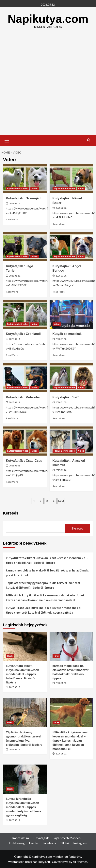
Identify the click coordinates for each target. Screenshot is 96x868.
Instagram (80, 843)
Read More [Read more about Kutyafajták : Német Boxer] (59, 224)
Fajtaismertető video (67, 838)
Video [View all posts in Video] (35, 189)
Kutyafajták (41, 838)
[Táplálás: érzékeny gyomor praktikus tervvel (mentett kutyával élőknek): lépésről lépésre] (25, 713)
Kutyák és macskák (67, 334)
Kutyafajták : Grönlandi (23, 334)
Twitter (34, 843)
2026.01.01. (15, 466)
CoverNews (60, 862)
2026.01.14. (15, 339)
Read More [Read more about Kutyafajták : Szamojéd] (12, 219)
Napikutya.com (48, 19)
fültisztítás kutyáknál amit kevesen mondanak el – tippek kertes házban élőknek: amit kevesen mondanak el (45, 598)
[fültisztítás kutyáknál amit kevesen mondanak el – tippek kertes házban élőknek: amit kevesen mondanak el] (71, 713)
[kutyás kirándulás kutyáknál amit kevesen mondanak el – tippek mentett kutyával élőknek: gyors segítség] (25, 779)
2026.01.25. (15, 276)
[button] (7, 140)
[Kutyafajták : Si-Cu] (71, 378)
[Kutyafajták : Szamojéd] (25, 179)
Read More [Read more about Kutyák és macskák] (59, 355)
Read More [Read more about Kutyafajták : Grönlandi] (12, 355)
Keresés (11, 513)
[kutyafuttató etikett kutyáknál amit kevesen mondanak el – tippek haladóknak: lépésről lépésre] (25, 646)
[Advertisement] (48, 85)
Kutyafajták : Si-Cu (67, 397)
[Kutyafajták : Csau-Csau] (25, 441)
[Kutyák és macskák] (71, 314)
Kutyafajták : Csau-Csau (24, 461)
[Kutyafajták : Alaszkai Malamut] (71, 441)
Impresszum (21, 838)
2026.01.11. (15, 402)
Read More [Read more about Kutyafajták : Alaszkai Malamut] (59, 486)
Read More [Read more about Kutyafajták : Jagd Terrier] (12, 292)
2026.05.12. (15, 687)
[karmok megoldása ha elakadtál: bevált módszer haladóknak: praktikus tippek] (71, 646)
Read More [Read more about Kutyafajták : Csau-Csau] (12, 482)
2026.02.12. (61, 208)
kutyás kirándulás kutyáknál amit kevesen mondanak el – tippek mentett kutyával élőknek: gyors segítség (45, 610)
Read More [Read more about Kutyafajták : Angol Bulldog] (59, 292)
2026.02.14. (15, 204)
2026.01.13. (61, 339)
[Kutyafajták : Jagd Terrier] (25, 247)
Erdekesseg (17, 843)
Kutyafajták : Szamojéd (23, 198)
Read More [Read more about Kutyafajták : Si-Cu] (59, 418)
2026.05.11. (61, 754)
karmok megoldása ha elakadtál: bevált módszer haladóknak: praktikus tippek (47, 573)
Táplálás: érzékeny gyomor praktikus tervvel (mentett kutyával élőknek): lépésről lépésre (43, 585)
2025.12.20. (61, 470)
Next (61, 501)
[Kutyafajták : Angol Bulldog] (71, 247)
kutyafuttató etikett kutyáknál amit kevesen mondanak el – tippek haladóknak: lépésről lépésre (47, 560)
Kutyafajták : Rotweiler (23, 397)
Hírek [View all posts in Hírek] (10, 656)
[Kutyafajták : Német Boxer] (71, 179)
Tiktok (65, 843)
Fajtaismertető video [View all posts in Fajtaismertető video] (18, 189)
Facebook (49, 843)
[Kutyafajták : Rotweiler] (25, 378)
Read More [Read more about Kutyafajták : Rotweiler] (12, 418)
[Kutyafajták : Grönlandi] (25, 314)
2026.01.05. (61, 402)
